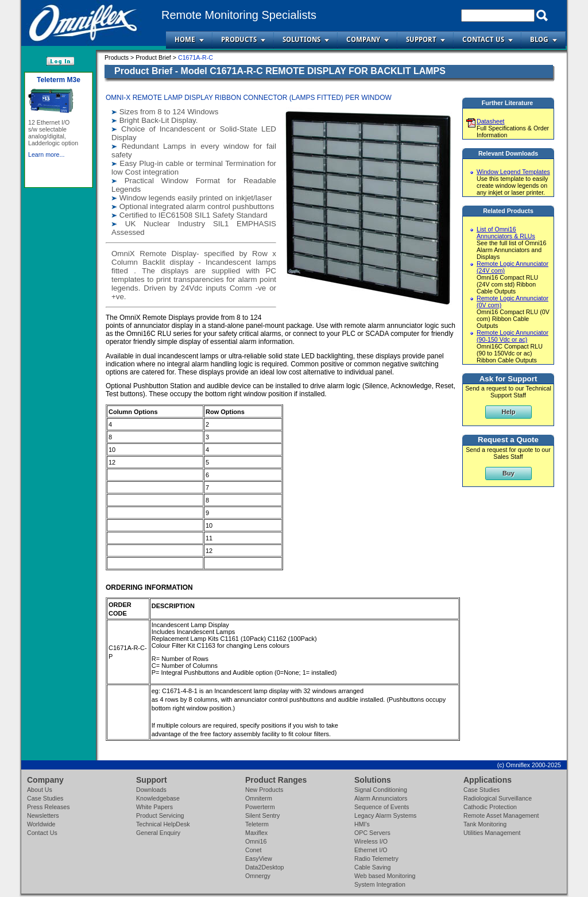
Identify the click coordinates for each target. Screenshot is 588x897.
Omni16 (256, 841)
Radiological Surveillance (498, 798)
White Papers (154, 807)
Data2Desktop (265, 867)
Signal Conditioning (381, 790)
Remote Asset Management (501, 815)
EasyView (259, 859)
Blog (539, 40)
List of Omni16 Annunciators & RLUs (506, 233)
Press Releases (49, 807)
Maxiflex (256, 833)
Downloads (151, 790)
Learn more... (46, 171)
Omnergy (258, 876)
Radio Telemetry (376, 859)
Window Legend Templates (513, 172)
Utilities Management (492, 833)
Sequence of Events (382, 807)
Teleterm (257, 824)
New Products (264, 790)
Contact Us (483, 40)
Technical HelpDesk (163, 824)
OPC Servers (372, 833)
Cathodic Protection (490, 807)
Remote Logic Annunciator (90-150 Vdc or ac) (512, 336)
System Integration (380, 884)
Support (421, 40)
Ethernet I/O (371, 850)
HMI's (362, 824)
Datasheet (491, 121)
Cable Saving (372, 867)
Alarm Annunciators (381, 798)
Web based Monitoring (385, 876)
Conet (253, 850)
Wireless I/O (371, 841)
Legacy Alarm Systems (385, 815)
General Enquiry (158, 833)
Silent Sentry (262, 815)
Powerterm (260, 807)
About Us (40, 790)
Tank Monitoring (485, 824)
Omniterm (259, 798)
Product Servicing (160, 815)
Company (363, 40)
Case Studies (45, 798)
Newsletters (43, 815)
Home (185, 40)
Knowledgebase (158, 798)
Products (239, 40)
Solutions (301, 40)
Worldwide (41, 824)
